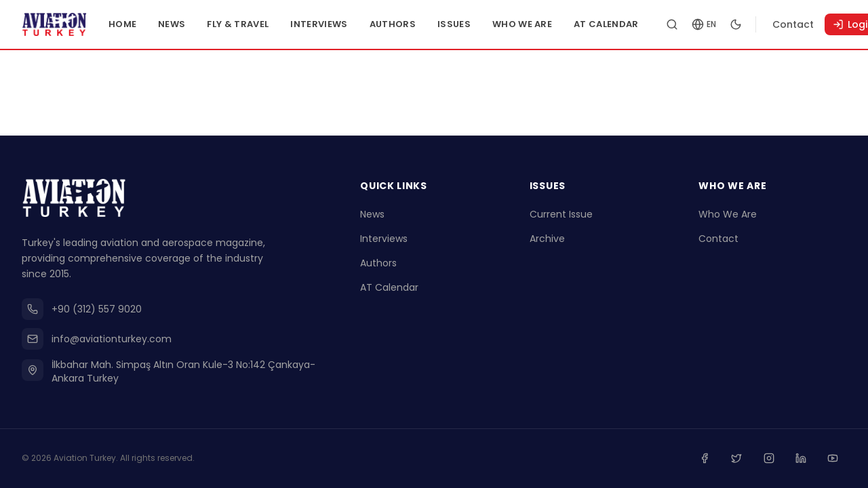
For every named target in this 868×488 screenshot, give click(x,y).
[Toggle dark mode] (760, 24)
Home (147, 24)
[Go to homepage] (66, 24)
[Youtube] (834, 460)
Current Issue (561, 217)
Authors (417, 24)
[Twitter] (745, 460)
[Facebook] (715, 460)
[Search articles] (696, 24)
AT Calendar (631, 24)
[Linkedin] (804, 460)
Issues (478, 24)
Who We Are (547, 24)
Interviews (344, 24)
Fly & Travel (263, 24)
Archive (547, 241)
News (197, 24)
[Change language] (728, 24)
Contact (817, 24)
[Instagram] (774, 460)
